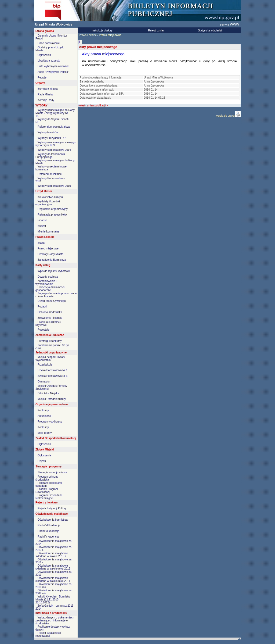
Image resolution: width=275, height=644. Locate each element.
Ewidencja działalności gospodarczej (50, 289)
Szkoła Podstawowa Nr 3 (53, 376)
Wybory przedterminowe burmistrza (51, 168)
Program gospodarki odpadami (49, 484)
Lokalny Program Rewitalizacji (47, 491)
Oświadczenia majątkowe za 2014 (53, 542)
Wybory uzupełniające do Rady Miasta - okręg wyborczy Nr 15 (55, 113)
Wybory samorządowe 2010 (54, 186)
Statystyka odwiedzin (210, 31)
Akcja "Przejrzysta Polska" (53, 72)
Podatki (42, 307)
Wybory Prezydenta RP (52, 138)
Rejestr (42, 461)
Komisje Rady (46, 100)
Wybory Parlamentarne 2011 (50, 180)
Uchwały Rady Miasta (50, 254)
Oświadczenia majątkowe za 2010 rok (53, 586)
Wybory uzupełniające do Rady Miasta (55, 162)
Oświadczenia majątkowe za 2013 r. (53, 549)
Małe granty (45, 433)
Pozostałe (44, 330)
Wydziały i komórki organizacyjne (48, 203)
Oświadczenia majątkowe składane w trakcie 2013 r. (52, 555)
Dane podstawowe (49, 43)
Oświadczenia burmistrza (53, 520)
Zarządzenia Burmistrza (52, 260)
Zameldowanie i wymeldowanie (46, 282)
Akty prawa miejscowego (103, 54)
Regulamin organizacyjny (53, 209)
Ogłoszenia (44, 55)
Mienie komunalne (48, 232)
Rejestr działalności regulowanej (48, 634)
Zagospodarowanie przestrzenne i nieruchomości (56, 295)
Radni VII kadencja (49, 525)
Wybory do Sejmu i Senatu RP (52, 121)
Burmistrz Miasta (48, 89)
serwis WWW (229, 24)
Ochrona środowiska (50, 312)
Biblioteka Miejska (48, 393)
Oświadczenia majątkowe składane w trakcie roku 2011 (53, 579)
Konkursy (43, 410)
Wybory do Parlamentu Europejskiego (50, 156)
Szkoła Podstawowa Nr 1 (53, 370)
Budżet (42, 226)
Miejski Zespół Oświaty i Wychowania (51, 359)
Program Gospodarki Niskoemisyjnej (49, 497)
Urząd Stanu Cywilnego (52, 301)
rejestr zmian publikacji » (93, 105)
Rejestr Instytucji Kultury (52, 508)
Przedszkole (45, 365)
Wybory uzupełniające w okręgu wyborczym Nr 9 (55, 144)
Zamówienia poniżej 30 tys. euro (53, 347)
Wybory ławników (48, 132)
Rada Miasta (45, 94)
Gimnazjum (44, 382)
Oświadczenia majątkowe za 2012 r (53, 561)
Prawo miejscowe (48, 248)
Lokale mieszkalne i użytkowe (48, 324)
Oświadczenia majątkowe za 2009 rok (53, 592)
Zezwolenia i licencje (50, 318)
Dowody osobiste (48, 277)
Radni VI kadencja (48, 531)
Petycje (42, 78)
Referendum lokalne (50, 174)
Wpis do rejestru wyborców (54, 271)
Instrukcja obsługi (102, 31)
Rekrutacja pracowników (52, 215)
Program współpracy (50, 422)
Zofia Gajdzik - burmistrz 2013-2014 (55, 607)
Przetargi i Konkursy (50, 341)
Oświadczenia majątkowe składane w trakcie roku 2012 (53, 567)
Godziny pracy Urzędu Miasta (50, 49)
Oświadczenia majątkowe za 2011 (53, 573)
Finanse (42, 220)
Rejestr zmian (156, 31)
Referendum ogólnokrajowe (54, 127)
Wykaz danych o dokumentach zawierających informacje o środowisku (55, 620)
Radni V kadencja (48, 537)
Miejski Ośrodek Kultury (52, 399)
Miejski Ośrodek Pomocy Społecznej (51, 387)
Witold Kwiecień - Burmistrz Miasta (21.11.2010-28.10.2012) (53, 600)
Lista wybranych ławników (53, 66)
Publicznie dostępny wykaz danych (53, 628)
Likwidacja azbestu (49, 61)
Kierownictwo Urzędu (50, 197)
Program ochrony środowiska (47, 478)
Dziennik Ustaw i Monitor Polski (51, 37)
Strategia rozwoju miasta (52, 472)
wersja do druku (225, 116)
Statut (41, 243)
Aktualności (44, 416)
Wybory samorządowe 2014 (54, 150)
